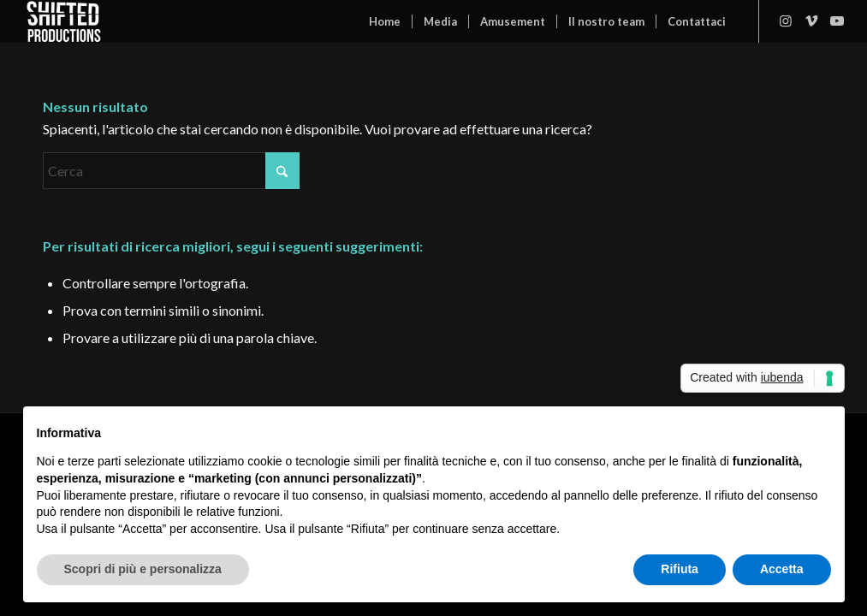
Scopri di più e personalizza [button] (143, 569)
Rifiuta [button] (680, 569)
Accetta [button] (782, 569)
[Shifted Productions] (64, 21)
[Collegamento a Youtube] (837, 21)
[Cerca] (171, 171)
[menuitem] (385, 21)
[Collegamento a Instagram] (786, 21)
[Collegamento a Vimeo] (811, 21)
